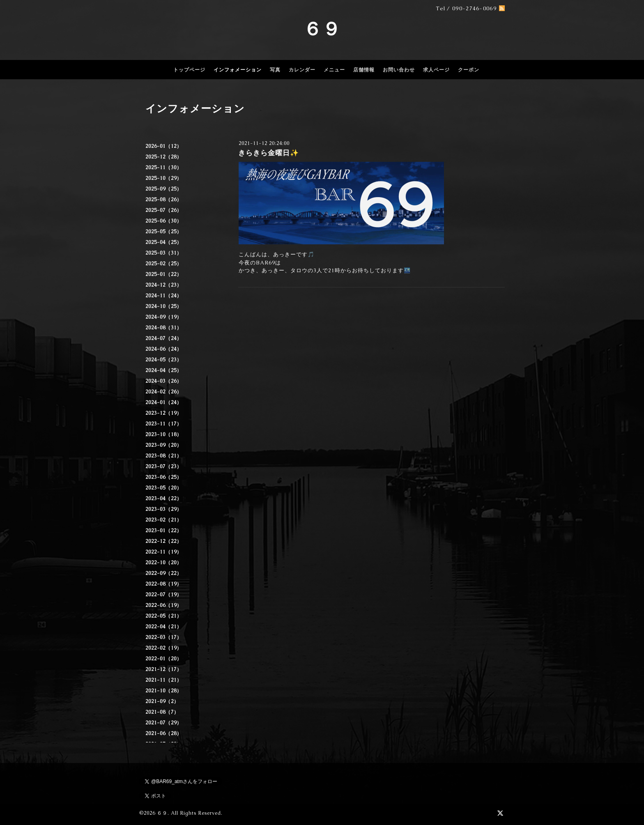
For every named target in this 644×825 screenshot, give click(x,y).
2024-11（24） (164, 296)
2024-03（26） (164, 381)
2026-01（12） (164, 146)
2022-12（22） (164, 541)
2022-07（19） (164, 595)
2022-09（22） (164, 573)
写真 (275, 70)
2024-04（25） (164, 370)
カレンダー (302, 70)
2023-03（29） (164, 509)
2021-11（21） (164, 680)
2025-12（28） (164, 157)
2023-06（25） (164, 477)
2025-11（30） (164, 168)
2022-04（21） (164, 627)
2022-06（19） (164, 605)
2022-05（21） (164, 616)
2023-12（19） (164, 413)
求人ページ (436, 70)
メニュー (334, 70)
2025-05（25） (164, 232)
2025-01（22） (164, 274)
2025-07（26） (164, 210)
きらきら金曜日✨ (269, 153)
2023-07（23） (164, 467)
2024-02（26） (164, 392)
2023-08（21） (164, 456)
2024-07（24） (164, 338)
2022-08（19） (164, 584)
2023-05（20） (164, 488)
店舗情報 (364, 70)
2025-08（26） (164, 200)
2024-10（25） (164, 306)
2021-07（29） (164, 723)
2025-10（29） (164, 178)
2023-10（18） (164, 434)
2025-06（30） (164, 221)
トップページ (189, 70)
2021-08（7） (162, 712)
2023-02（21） (164, 520)
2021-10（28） (164, 691)
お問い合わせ (399, 70)
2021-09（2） (162, 701)
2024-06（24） (164, 349)
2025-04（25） (164, 242)
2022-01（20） (164, 659)
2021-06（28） (164, 733)
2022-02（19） (164, 648)
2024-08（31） (164, 328)
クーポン (469, 70)
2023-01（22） (164, 531)
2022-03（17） (164, 637)
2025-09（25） (164, 189)
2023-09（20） (164, 445)
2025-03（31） (164, 253)
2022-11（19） (164, 552)
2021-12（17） (164, 669)
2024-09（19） (164, 317)
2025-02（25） (164, 264)
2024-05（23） (164, 360)
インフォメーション (238, 70)
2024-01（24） (164, 402)
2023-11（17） (164, 424)
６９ (322, 29)
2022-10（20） (164, 563)
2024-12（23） (164, 285)
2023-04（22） (164, 499)
